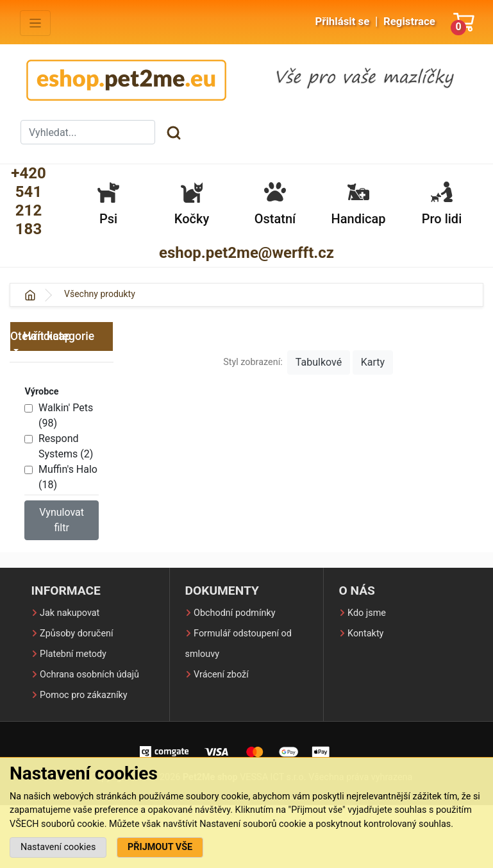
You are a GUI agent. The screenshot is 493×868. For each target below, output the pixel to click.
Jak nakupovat (70, 613)
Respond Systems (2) (66, 446)
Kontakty (365, 634)
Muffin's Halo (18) (68, 477)
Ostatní (275, 204)
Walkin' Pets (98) (66, 415)
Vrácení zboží (221, 675)
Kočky (192, 204)
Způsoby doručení (76, 634)
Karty (373, 362)
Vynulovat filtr (62, 520)
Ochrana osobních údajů (89, 675)
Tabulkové (319, 362)
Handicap (359, 204)
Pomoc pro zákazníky (84, 695)
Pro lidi (442, 204)
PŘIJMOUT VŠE (160, 847)
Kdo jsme (367, 613)
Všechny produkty (100, 294)
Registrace (409, 21)
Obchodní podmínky (234, 613)
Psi (108, 204)
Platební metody (73, 654)
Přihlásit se (342, 21)
